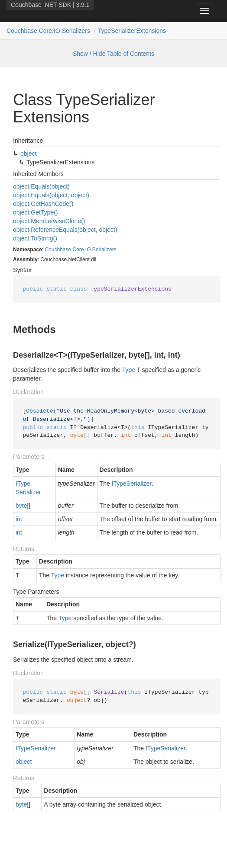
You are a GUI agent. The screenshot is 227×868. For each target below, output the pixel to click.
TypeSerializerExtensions (132, 31)
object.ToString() (35, 238)
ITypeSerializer (28, 488)
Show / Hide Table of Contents (114, 54)
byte (21, 506)
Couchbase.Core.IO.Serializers (48, 31)
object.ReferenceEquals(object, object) (65, 230)
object (28, 154)
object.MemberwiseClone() (49, 221)
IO (88, 250)
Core (78, 250)
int (19, 519)
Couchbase (58, 250)
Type (129, 370)
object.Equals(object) (41, 186)
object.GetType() (36, 212)
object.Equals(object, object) (51, 195)
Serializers (104, 250)
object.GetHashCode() (43, 204)
